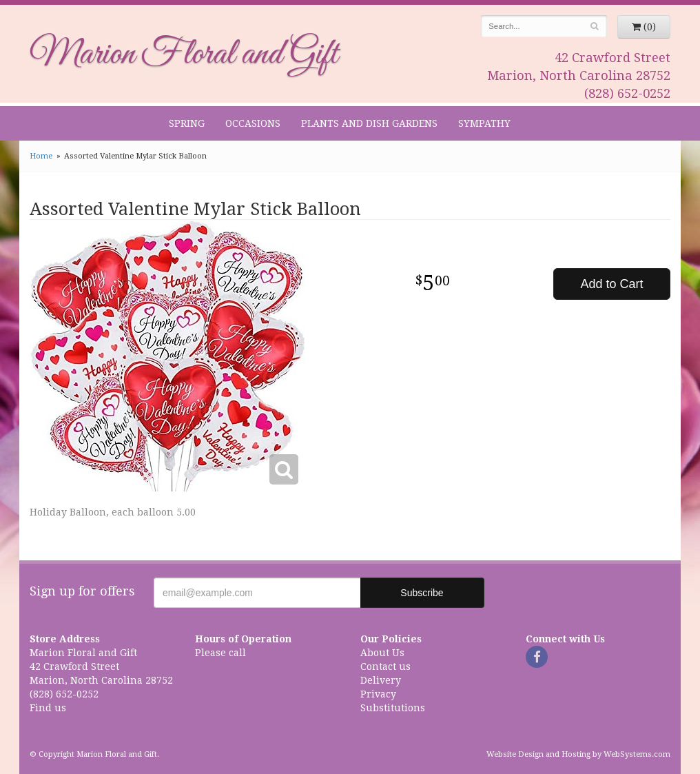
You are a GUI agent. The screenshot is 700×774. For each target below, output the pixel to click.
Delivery (381, 680)
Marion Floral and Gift (184, 54)
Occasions (253, 123)
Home (41, 156)
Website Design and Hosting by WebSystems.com (578, 754)
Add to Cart (611, 284)
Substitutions (393, 708)
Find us (48, 708)
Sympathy (484, 123)
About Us (382, 653)
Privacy (378, 694)
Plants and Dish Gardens (369, 123)
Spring (187, 123)
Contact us (385, 666)
